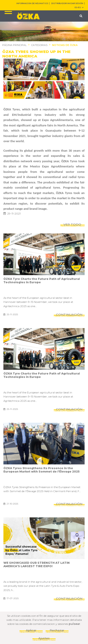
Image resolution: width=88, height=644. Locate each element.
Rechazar (57, 630)
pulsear (74, 624)
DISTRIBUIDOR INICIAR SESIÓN (67, 3)
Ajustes (44, 638)
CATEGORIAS (39, 45)
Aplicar (31, 630)
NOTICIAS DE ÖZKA (65, 45)
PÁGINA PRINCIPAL (14, 45)
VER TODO (72, 224)
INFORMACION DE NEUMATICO (32, 3)
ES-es (79, 7)
